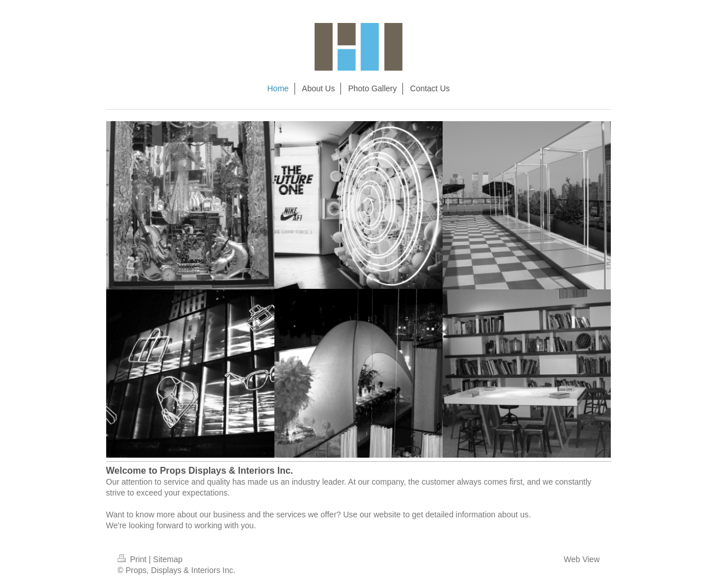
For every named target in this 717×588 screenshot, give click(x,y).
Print (133, 559)
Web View (582, 559)
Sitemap (168, 559)
